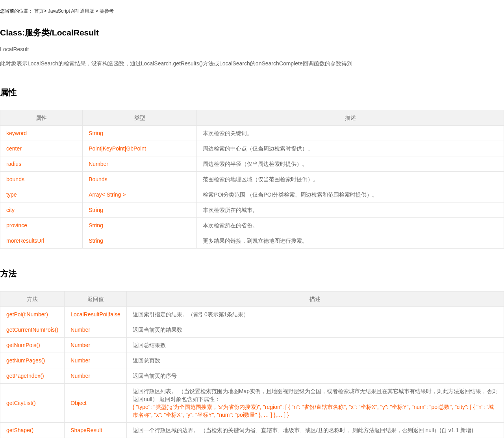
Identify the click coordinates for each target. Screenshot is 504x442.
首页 (39, 11)
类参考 (107, 11)
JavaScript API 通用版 (71, 11)
